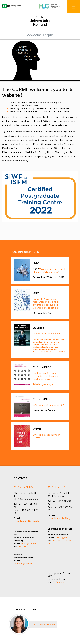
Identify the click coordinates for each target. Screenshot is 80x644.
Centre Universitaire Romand (40, 21)
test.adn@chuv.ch (23, 563)
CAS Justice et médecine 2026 (49, 405)
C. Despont (59, 582)
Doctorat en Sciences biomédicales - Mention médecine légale (45, 376)
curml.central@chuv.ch (27, 521)
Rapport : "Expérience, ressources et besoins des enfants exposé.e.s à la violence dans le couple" (47, 303)
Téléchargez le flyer (43, 384)
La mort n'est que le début (47, 334)
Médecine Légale (40, 35)
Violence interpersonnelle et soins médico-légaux (50, 271)
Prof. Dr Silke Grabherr (43, 625)
